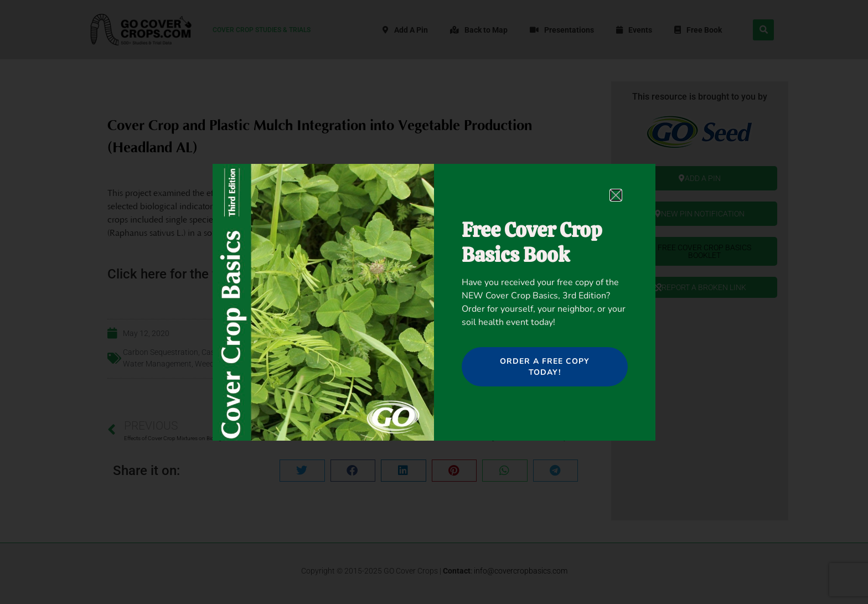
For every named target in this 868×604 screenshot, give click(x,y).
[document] (434, 302)
